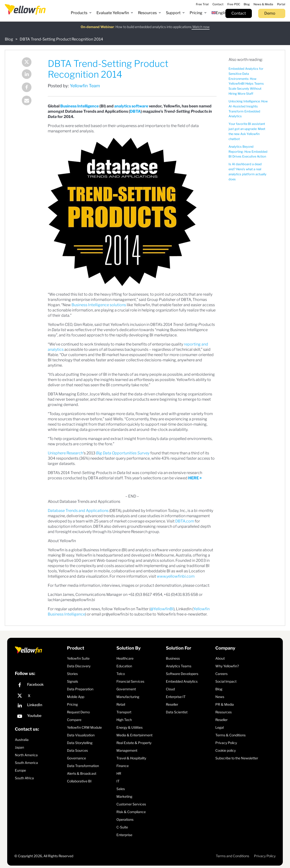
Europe (20, 770)
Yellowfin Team (85, 86)
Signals (72, 681)
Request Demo (78, 712)
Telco (121, 674)
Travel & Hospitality (131, 758)
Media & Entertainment (134, 735)
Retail (121, 704)
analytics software (131, 106)
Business (173, 658)
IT (118, 781)
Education (124, 666)
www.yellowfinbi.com (176, 576)
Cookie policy (226, 750)
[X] (40, 696)
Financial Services (130, 681)
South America (26, 763)
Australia (22, 740)
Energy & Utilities (130, 727)
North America (26, 755)
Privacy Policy (226, 743)
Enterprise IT (176, 697)
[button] (81, 13)
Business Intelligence (79, 106)
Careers (221, 674)
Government (126, 689)
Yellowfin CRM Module (84, 727)
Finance (123, 766)
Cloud (170, 689)
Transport (124, 712)
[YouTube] (40, 717)
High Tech (124, 720)
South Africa (24, 778)
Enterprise (124, 835)
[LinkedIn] (40, 706)
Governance (76, 758)
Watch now (201, 24)
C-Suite (122, 827)
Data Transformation (83, 766)
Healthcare (125, 658)
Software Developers (182, 674)
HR (119, 773)
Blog (9, 39)
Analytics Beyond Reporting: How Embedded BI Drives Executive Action (248, 152)
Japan (19, 747)
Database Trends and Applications (78, 511)
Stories (72, 674)
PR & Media (225, 704)
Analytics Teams (179, 666)
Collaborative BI (79, 781)
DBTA (135, 111)
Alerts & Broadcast (82, 773)
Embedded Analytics (182, 681)
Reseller (172, 704)
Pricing (72, 704)
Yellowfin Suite (78, 658)
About (220, 658)
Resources (224, 712)
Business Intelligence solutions (99, 305)
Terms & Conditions (230, 735)
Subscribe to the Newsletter (237, 758)
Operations (125, 819)
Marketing (124, 796)
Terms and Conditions (233, 856)
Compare (74, 720)
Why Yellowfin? (227, 666)
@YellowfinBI (162, 609)
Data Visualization (81, 735)
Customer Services (131, 804)
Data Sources (77, 750)
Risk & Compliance (131, 812)
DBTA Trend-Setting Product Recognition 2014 (61, 39)
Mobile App (76, 697)
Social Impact (226, 681)
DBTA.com (185, 521)
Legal (220, 727)
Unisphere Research (65, 453)
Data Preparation (80, 689)
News (220, 697)
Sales (121, 789)
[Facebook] (40, 686)
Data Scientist (177, 712)
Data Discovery (79, 666)
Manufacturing (128, 697)
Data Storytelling (80, 743)
